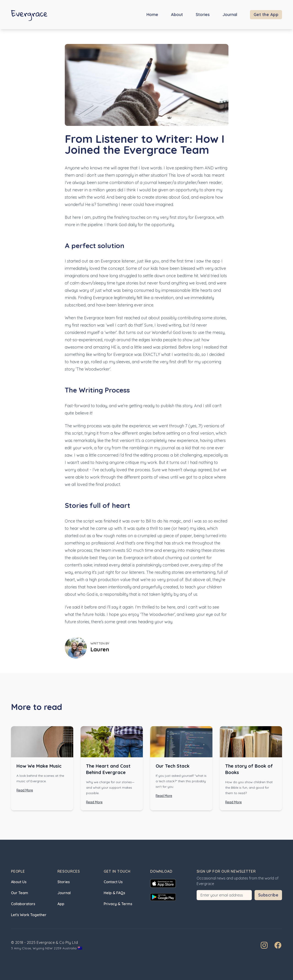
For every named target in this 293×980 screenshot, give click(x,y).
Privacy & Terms (118, 904)
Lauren (100, 649)
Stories (203, 15)
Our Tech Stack (173, 766)
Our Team (20, 893)
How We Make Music (39, 766)
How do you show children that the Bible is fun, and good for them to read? (249, 788)
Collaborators (23, 904)
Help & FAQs (114, 893)
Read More (25, 790)
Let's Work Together (29, 915)
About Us (19, 882)
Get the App (266, 15)
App (61, 904)
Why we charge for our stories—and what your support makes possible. (110, 788)
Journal (230, 15)
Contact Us (113, 882)
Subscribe (268, 895)
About (177, 15)
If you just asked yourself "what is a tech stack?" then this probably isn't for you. (181, 781)
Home (152, 15)
